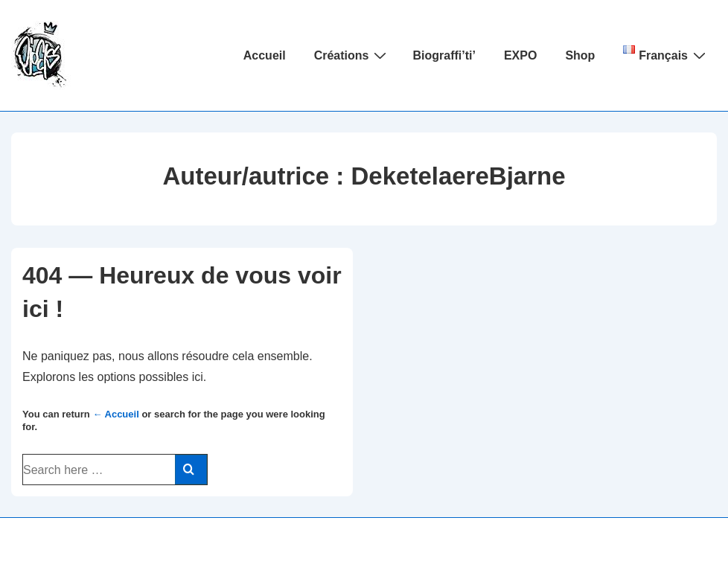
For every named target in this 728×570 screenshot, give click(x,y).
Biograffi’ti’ (444, 55)
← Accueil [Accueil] (115, 414)
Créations (352, 55)
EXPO (520, 55)
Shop (580, 55)
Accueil (265, 55)
